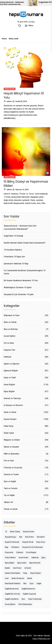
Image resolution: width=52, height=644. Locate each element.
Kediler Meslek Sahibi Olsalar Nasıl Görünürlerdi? (25, 243)
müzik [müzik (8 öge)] (30, 578)
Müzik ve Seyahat (11, 447)
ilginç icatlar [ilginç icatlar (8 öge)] (22, 563)
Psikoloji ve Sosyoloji (13, 468)
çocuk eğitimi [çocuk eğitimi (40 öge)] (10, 604)
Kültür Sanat (9, 433)
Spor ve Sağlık (10, 481)
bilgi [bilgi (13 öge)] (7, 547)
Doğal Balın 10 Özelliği (13, 236)
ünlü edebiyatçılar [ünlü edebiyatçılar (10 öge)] (25, 604)
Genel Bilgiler (9, 385)
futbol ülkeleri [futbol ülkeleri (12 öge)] (10, 558)
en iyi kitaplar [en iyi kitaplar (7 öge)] (31, 552)
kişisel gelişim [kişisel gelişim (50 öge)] (36, 573)
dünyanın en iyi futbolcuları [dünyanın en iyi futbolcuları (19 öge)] (33, 547)
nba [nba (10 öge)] (25, 583)
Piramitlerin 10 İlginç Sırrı (14, 257)
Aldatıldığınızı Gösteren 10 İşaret (18, 287)
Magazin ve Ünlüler (12, 440)
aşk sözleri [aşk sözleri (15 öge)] (29, 537)
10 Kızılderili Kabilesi (13, 250)
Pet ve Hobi (9, 461)
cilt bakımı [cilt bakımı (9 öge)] (15, 547)
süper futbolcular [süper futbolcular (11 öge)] (35, 599)
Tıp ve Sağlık (9, 495)
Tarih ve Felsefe (11, 488)
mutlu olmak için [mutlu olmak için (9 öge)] (18, 578)
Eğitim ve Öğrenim (12, 364)
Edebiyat (7, 357)
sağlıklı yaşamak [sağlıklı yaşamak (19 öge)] (29, 594)
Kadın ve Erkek (10, 412)
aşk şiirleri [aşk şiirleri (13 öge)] (41, 537)
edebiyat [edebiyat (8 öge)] (20, 552)
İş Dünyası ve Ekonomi (13, 405)
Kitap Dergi (9, 426)
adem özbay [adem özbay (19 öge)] (15, 532)
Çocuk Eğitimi (10, 336)
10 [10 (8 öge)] (6, 532)
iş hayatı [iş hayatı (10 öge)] (28, 568)
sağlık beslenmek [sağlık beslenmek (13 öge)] (12, 589)
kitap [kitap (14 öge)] (25, 573)
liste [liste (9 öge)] (7, 578)
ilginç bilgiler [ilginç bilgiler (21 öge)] (10, 563)
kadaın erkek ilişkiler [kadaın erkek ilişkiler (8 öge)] (13, 573)
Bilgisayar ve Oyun (12, 315)
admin (9, 101)
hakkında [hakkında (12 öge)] (35, 558)
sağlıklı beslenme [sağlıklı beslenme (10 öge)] (28, 589)
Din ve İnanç (9, 343)
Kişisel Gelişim (10, 89)
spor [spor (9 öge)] (23, 599)
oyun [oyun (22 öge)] (32, 583)
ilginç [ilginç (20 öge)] (43, 558)
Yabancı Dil (8, 502)
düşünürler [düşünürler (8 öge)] (9, 552)
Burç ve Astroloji (11, 329)
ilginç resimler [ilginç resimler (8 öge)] (35, 563)
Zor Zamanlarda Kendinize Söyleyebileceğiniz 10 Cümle (25, 272)
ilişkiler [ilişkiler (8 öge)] (8, 568)
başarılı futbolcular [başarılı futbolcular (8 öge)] (12, 542)
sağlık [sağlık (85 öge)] (39, 583)
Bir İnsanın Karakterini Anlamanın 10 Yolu (21, 280)
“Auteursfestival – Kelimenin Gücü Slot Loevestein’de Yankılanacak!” (18, 3)
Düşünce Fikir (9, 350)
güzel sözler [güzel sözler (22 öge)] (24, 558)
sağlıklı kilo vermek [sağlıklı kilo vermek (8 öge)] (12, 594)
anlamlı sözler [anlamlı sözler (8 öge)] (29, 532)
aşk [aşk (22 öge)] (21, 537)
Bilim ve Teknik (10, 322)
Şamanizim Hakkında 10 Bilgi (16, 264)
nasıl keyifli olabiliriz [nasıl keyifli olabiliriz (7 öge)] (13, 583)
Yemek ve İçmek (11, 509)
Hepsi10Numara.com (41, 639)
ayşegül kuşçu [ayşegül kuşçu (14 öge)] (11, 537)
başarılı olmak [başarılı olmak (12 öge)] (28, 542)
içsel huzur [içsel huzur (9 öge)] (17, 568)
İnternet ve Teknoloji (12, 398)
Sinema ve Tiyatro (11, 474)
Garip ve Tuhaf (10, 378)
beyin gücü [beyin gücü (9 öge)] (41, 542)
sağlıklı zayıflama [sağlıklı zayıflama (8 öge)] (12, 599)
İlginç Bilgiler (9, 391)
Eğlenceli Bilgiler (11, 371)
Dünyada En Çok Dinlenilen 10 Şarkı (19, 294)
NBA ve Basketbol (11, 454)
